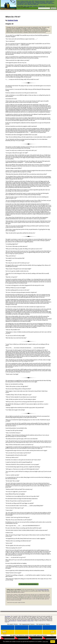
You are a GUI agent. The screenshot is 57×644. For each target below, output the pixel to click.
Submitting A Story (30, 2)
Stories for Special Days (40, 1)
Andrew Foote (42, 6)
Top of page (7, 616)
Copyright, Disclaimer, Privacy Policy (25, 621)
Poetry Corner (49, 2)
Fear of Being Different (42, 3)
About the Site (20, 4)
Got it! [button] (53, 642)
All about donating (24, 1)
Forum (25, 4)
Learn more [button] (45, 641)
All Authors (36, 6)
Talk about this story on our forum (28, 584)
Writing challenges (50, 1)
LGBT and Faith (28, 3)
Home (18, 1)
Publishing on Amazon (40, 2)
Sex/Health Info (20, 3)
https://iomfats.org (12, 621)
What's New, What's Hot (33, 4)
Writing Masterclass (21, 2)
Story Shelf (32, 1)
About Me (34, 3)
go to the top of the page (43, 590)
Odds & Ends (51, 3)
